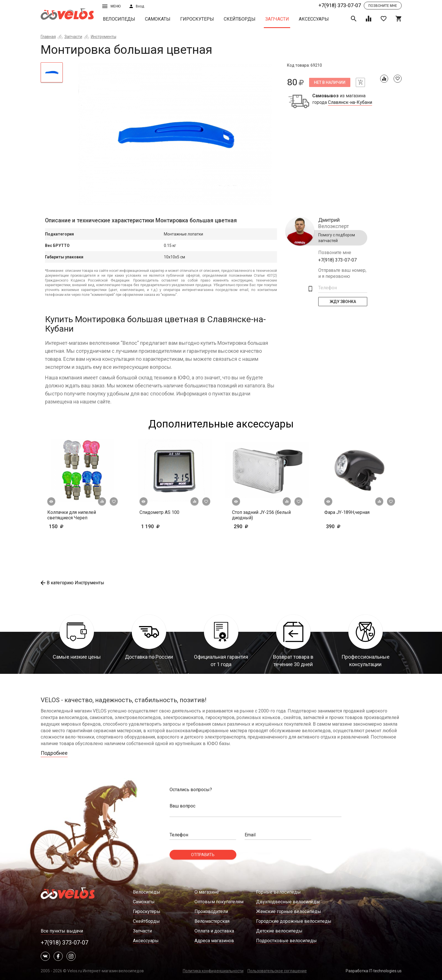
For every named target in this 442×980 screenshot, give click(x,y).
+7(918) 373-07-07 (340, 5)
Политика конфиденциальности (213, 971)
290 (258, 526)
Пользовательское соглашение (277, 971)
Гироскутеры (197, 19)
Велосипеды (119, 19)
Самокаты (158, 19)
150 (65, 526)
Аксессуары (314, 19)
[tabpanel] (175, 134)
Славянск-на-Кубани (350, 102)
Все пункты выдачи (62, 931)
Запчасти (277, 19)
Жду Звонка (343, 302)
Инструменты (104, 37)
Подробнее (54, 753)
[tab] (52, 72)
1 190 (167, 526)
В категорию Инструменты (72, 583)
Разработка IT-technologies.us (374, 971)
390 (350, 526)
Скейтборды (240, 19)
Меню (111, 6)
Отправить (203, 855)
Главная (48, 37)
